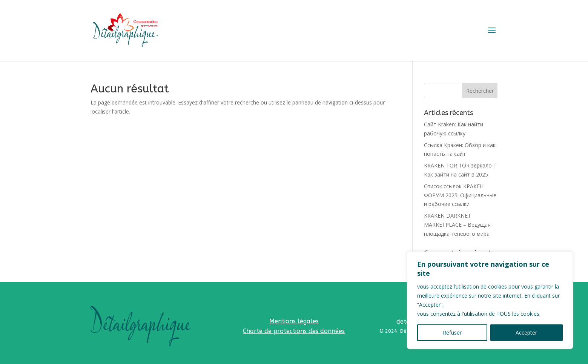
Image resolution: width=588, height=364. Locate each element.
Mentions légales (294, 321)
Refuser (452, 333)
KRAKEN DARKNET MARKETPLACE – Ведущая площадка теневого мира (457, 225)
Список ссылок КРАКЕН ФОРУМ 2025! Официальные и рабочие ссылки (460, 195)
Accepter (526, 333)
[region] (490, 300)
